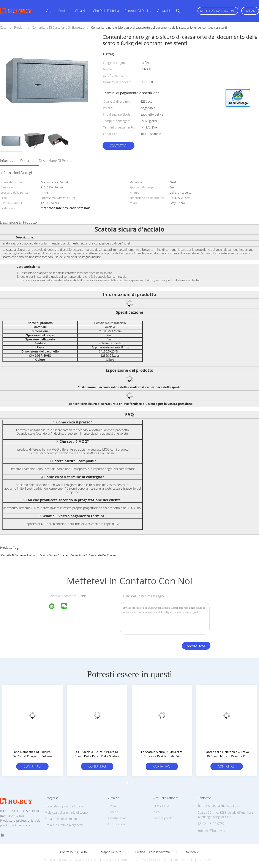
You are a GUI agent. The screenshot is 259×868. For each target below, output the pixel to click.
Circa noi (81, 11)
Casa (49, 11)
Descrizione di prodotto (56, 161)
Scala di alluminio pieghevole (64, 825)
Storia (112, 806)
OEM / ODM (161, 806)
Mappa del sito (111, 852)
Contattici (163, 11)
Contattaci (119, 146)
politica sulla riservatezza (152, 852)
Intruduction (116, 824)
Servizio (113, 812)
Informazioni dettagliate (17, 161)
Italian (250, 11)
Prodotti (64, 11)
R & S (156, 812)
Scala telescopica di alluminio (65, 806)
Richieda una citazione (218, 11)
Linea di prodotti (164, 818)
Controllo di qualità (138, 11)
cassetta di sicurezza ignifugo (19, 555)
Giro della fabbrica (106, 11)
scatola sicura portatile (54, 555)
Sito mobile (191, 852)
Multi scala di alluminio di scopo (66, 812)
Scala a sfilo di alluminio (61, 819)
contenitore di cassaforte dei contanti (94, 555)
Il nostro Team (118, 818)
